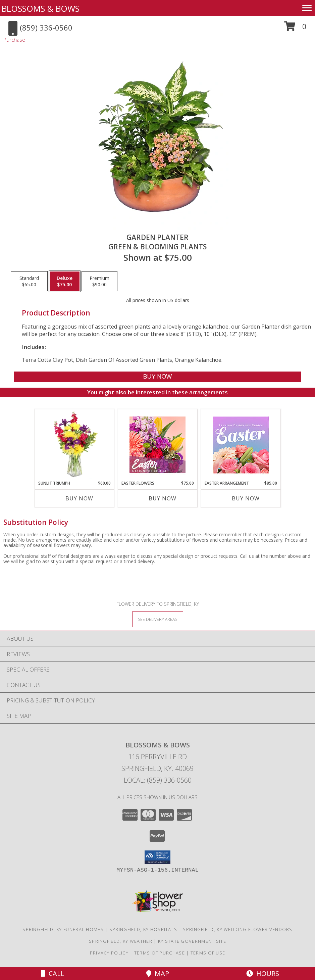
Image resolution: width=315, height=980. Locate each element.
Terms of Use (208, 953)
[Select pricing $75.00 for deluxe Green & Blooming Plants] (65, 281)
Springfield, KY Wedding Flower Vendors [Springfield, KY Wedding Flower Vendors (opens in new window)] (238, 929)
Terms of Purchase (160, 953)
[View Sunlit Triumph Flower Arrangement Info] (74, 445)
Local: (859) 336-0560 (158, 780)
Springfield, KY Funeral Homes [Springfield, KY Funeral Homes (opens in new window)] (63, 929)
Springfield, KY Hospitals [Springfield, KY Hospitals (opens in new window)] (143, 929)
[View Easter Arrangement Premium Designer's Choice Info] (241, 445)
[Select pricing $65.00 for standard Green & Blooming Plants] (29, 281)
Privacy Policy (109, 953)
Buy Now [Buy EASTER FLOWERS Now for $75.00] (163, 498)
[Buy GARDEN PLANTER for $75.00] (157, 377)
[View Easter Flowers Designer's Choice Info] (157, 445)
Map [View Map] (158, 973)
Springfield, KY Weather (121, 941)
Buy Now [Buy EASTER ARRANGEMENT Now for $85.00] (246, 498)
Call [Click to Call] (53, 973)
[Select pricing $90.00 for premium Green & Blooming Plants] (99, 281)
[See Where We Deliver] (158, 619)
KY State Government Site (192, 941)
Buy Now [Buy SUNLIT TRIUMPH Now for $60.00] (79, 498)
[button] (295, 29)
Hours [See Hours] (263, 973)
